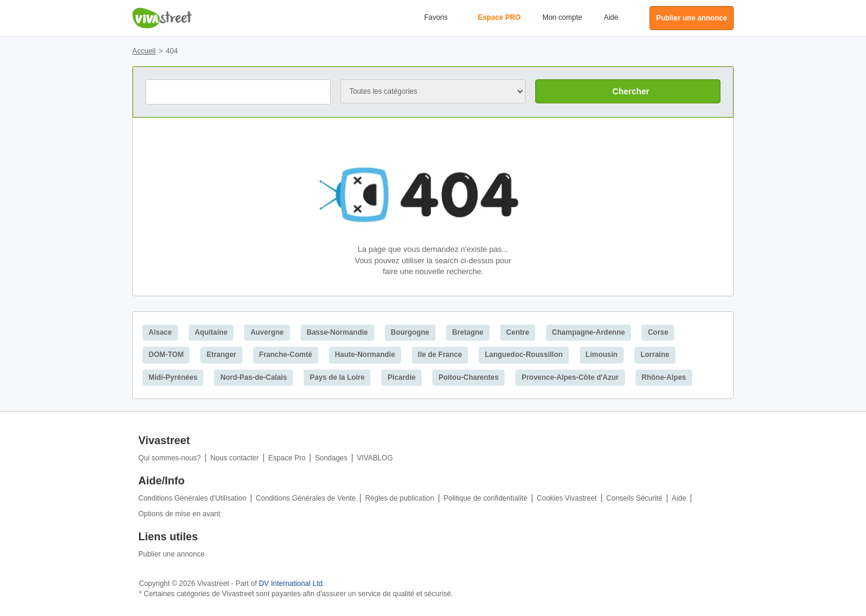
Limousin (602, 355)
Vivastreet (162, 18)
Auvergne (267, 332)
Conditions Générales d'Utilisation (192, 498)
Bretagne (468, 332)
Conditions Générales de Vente (306, 498)
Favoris (436, 17)
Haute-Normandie (365, 355)
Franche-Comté (286, 355)
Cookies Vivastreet (567, 498)
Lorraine (655, 355)
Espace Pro (287, 458)
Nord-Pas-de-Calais (253, 377)
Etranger (221, 355)
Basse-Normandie (337, 332)
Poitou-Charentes (468, 377)
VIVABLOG (375, 458)
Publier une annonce (171, 554)
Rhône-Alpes (664, 377)
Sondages (331, 458)
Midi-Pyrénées (173, 377)
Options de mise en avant (179, 514)
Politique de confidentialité (486, 498)
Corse (658, 332)
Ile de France (440, 355)
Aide (611, 17)
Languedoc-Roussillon (524, 355)
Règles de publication (400, 498)
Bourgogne (410, 332)
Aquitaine (211, 332)
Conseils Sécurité (634, 498)
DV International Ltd (290, 584)
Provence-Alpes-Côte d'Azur (570, 377)
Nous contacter (235, 458)
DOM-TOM (166, 355)
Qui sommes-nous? (170, 458)
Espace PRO (499, 17)
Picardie (401, 377)
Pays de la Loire (337, 377)
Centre (518, 332)
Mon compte (562, 17)
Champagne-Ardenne (588, 332)
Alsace (160, 332)
